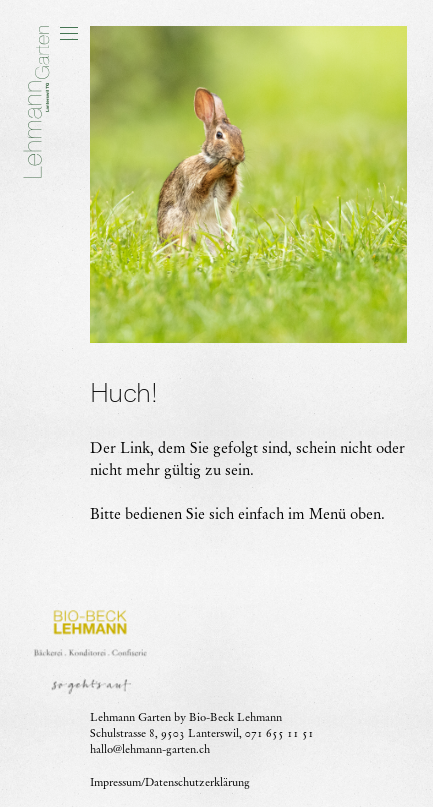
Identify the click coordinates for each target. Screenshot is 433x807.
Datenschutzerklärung (197, 782)
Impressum (115, 782)
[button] (69, 33)
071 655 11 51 (279, 733)
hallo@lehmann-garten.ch (150, 749)
